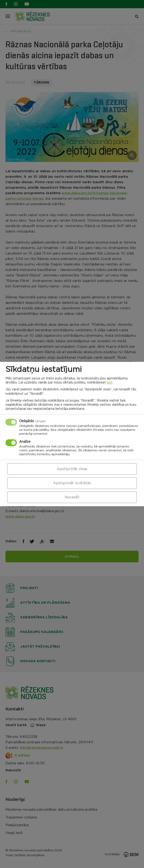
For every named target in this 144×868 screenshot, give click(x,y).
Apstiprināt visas (72, 469)
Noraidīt (72, 497)
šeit (109, 383)
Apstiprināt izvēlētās (72, 483)
